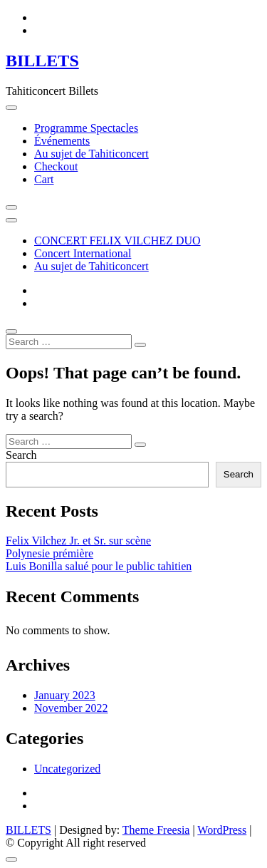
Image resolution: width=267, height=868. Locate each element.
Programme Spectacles (86, 128)
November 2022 (71, 708)
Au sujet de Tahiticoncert (91, 154)
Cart (44, 179)
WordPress (222, 830)
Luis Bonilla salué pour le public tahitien (99, 566)
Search (21, 455)
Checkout (56, 166)
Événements (62, 141)
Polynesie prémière (49, 553)
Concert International (83, 253)
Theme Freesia (156, 830)
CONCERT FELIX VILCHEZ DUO (117, 241)
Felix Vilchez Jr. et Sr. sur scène (78, 541)
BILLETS (42, 61)
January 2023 (65, 695)
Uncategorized (67, 769)
